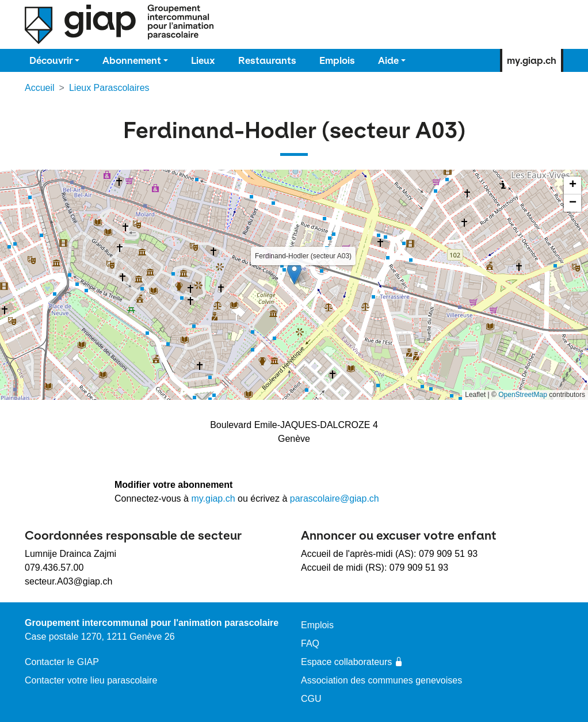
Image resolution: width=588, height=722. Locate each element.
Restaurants (267, 60)
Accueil (40, 88)
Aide (388, 60)
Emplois (337, 60)
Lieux (203, 60)
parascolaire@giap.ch (335, 498)
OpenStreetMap (523, 395)
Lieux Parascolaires (109, 88)
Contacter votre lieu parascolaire (91, 680)
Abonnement (132, 60)
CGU (311, 699)
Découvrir (51, 60)
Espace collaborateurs (352, 662)
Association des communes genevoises (381, 680)
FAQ (310, 643)
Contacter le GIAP (62, 662)
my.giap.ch (532, 60)
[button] (294, 273)
